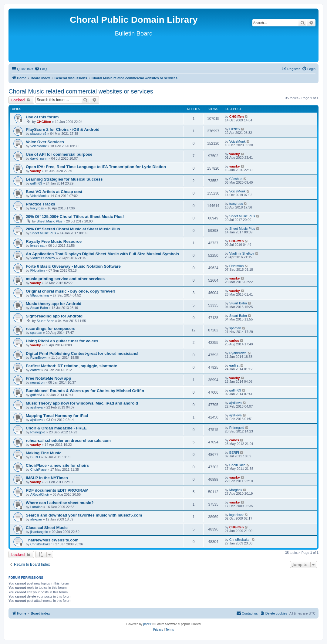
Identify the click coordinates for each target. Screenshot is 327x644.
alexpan (36, 519)
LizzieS (235, 129)
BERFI (35, 457)
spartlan (36, 333)
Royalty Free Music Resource (54, 241)
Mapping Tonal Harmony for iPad (57, 416)
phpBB (148, 624)
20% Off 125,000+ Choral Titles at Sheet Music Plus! (75, 217)
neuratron (37, 382)
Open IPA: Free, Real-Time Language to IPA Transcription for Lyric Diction (96, 167)
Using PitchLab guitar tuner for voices (62, 341)
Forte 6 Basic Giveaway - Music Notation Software (73, 266)
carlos (234, 341)
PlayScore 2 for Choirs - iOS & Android (63, 129)
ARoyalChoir (40, 494)
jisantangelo (39, 532)
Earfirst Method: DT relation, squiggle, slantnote (71, 366)
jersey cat (37, 246)
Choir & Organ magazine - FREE (56, 428)
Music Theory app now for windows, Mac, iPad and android (82, 403)
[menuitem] (41, 69)
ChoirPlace (39, 469)
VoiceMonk (39, 146)
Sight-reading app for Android (54, 316)
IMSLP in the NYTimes (47, 478)
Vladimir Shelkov (43, 258)
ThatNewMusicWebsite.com (52, 540)
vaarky (235, 154)
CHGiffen (44, 122)
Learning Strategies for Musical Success (64, 179)
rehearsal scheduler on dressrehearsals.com (68, 441)
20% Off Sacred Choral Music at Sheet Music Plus (73, 229)
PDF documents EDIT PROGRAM (57, 490)
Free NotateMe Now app (48, 378)
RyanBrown (39, 358)
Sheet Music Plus (50, 221)
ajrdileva (37, 407)
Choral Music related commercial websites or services (81, 91)
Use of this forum (42, 117)
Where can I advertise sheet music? (60, 503)
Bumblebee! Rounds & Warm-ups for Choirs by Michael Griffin (85, 391)
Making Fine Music (44, 453)
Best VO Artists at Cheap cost (54, 192)
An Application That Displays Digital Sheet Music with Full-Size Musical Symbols (102, 254)
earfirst (35, 370)
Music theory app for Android (54, 304)
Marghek (236, 490)
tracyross (37, 208)
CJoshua (236, 179)
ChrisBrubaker (41, 544)
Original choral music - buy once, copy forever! (71, 291)
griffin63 (36, 183)
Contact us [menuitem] (247, 613)
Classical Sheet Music (47, 528)
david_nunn (39, 158)
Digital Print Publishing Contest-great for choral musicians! (82, 353)
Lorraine (36, 507)
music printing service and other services (65, 279)
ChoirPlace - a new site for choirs (57, 465)
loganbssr (237, 515)
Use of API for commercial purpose (59, 154)
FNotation (38, 270)
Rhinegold (38, 432)
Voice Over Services (45, 142)
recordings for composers (51, 329)
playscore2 (38, 134)
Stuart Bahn (39, 308)
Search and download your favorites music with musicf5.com (84, 515)
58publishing (40, 295)
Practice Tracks (40, 204)
